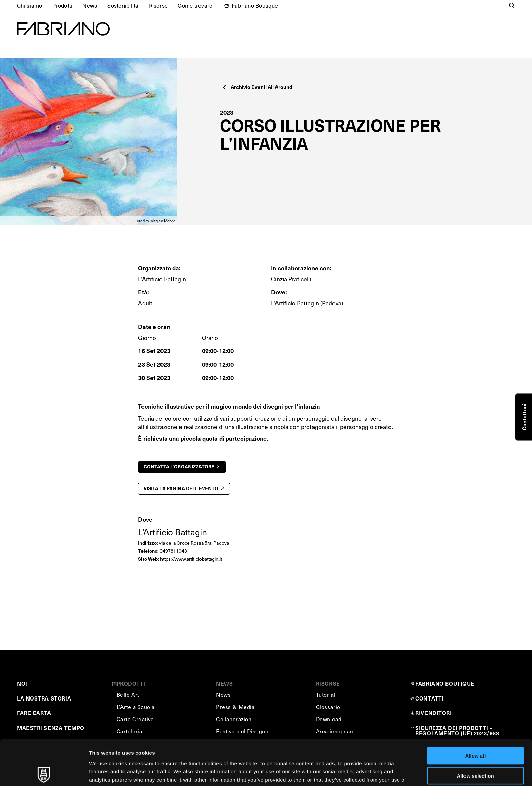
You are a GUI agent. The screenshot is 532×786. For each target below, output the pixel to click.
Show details (356, 773)
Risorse (158, 6)
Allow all (476, 710)
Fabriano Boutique (255, 6)
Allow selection (475, 730)
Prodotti (62, 6)
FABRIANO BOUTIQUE (445, 683)
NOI (22, 683)
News (90, 6)
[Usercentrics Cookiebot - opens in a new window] (44, 773)
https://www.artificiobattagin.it (191, 559)
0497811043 (173, 551)
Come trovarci (196, 6)
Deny (476, 750)
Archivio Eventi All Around (257, 87)
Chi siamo (30, 6)
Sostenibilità (123, 6)
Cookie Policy (310, 751)
